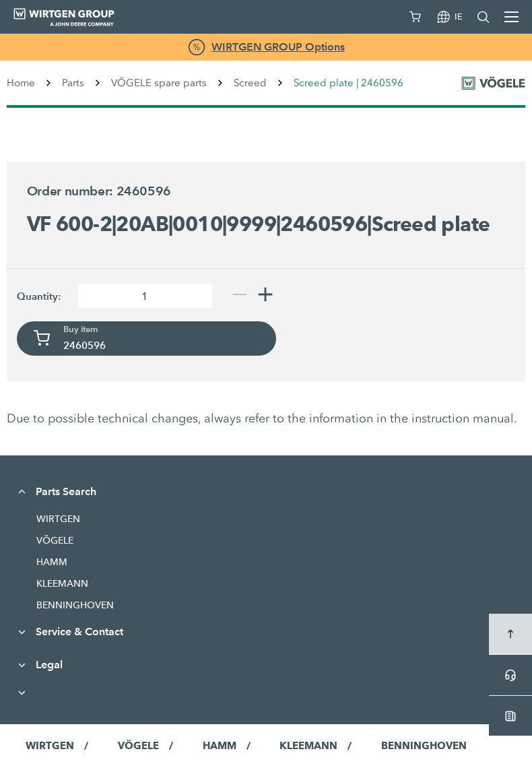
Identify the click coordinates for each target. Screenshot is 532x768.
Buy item (81, 329)
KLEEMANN (62, 583)
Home (21, 83)
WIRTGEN (58, 519)
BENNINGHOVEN (75, 605)
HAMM (52, 562)
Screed (250, 83)
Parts (73, 83)
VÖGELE (55, 540)
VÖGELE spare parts (159, 83)
